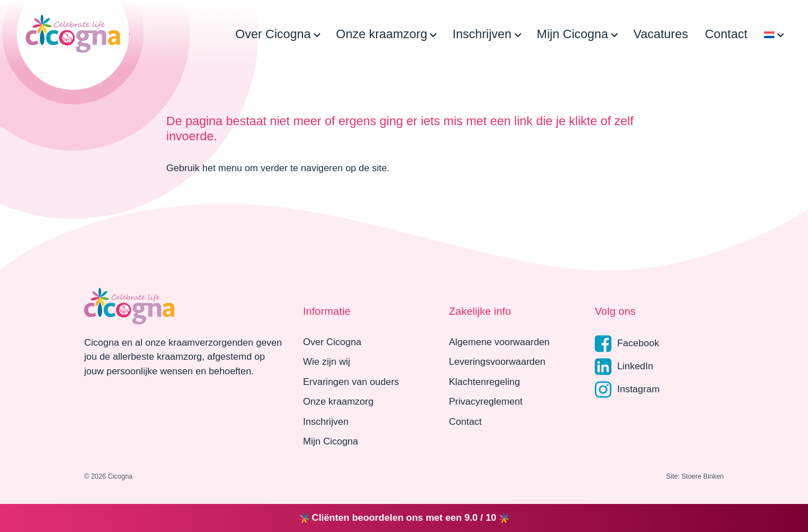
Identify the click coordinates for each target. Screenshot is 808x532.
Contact (726, 34)
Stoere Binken (703, 476)
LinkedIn (624, 367)
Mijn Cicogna (573, 34)
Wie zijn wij (327, 362)
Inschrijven (482, 34)
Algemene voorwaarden (499, 342)
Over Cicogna (273, 34)
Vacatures (661, 34)
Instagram (627, 390)
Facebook (627, 344)
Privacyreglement (486, 402)
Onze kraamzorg (382, 34)
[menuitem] (769, 34)
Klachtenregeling (485, 382)
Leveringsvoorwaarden (497, 362)
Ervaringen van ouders (351, 382)
